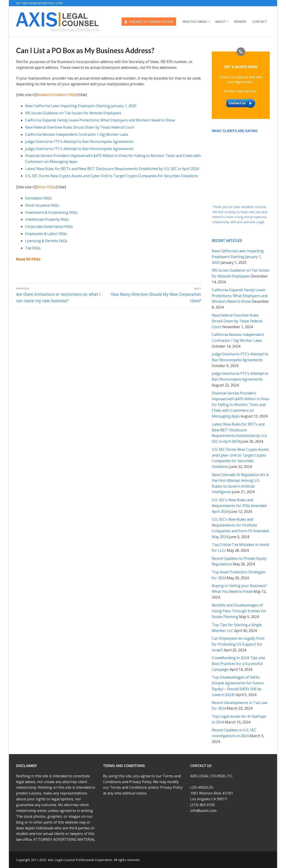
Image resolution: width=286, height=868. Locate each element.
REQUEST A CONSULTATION (149, 22)
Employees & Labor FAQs (46, 234)
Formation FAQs (38, 198)
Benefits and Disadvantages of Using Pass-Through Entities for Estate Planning (239, 611)
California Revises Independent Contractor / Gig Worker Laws (77, 134)
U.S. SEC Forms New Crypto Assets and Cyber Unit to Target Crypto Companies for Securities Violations (111, 176)
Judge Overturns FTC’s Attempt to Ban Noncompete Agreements (79, 142)
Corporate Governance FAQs (49, 226)
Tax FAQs (33, 248)
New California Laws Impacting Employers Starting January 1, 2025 (81, 106)
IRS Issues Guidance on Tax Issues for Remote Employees (73, 113)
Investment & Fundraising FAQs (51, 212)
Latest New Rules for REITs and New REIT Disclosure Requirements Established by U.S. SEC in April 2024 (112, 169)
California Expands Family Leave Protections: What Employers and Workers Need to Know (100, 120)
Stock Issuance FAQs (42, 205)
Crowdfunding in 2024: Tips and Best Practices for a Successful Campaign (238, 664)
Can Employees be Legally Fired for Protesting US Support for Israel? (238, 644)
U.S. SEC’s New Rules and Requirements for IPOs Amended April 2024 (239, 506)
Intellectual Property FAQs (47, 219)
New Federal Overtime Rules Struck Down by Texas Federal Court (80, 127)
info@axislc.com (50, 3)
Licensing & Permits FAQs (46, 241)
